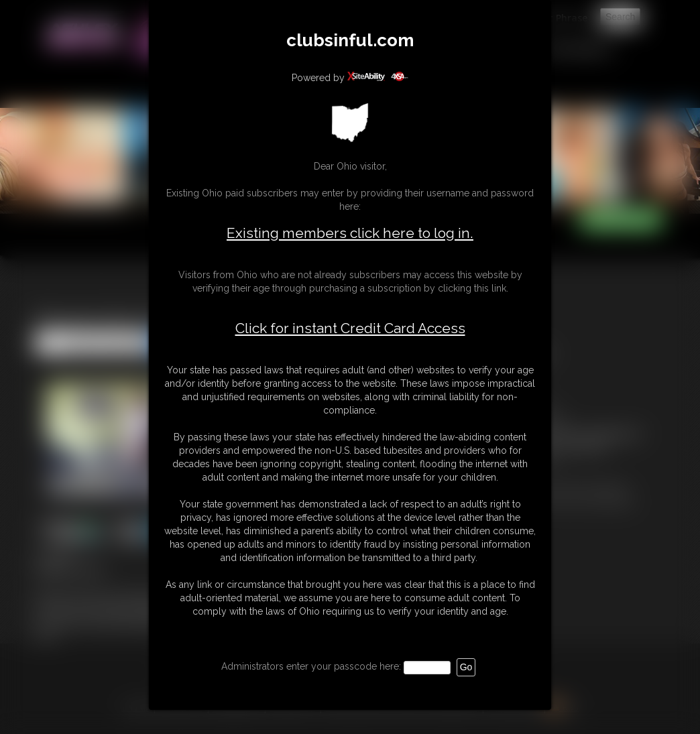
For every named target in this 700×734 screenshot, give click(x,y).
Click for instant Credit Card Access (350, 328)
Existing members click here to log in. (350, 233)
